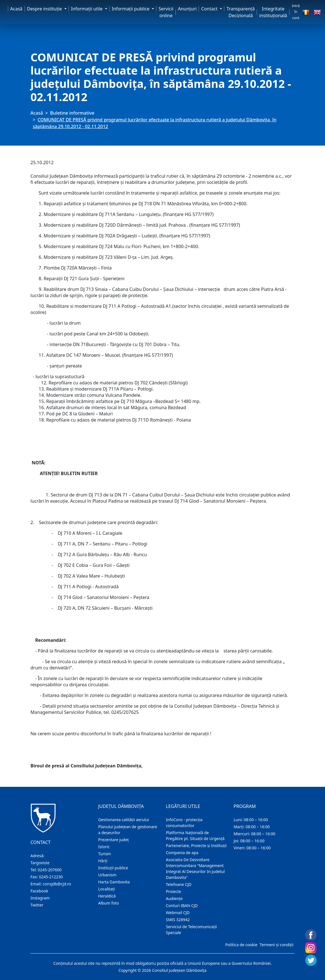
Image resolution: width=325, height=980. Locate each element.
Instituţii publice (113, 868)
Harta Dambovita (114, 882)
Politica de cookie (241, 945)
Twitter (37, 905)
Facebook (39, 891)
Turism (105, 854)
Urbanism (107, 875)
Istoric (104, 847)
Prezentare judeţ (114, 840)
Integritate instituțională (273, 12)
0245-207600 (50, 870)
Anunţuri (187, 9)
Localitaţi (106, 889)
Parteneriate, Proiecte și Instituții (196, 846)
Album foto (108, 903)
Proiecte (174, 891)
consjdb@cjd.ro (57, 884)
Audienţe (174, 898)
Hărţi (103, 861)
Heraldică (107, 896)
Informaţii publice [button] (131, 9)
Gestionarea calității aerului (124, 820)
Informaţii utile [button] (87, 9)
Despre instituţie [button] (45, 9)
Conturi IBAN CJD (182, 906)
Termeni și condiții (276, 945)
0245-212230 (51, 877)
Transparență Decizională (241, 12)
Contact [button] (210, 9)
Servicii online (166, 12)
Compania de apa (182, 853)
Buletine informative (72, 113)
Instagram (40, 898)
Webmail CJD (178, 913)
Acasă (16, 9)
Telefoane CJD (179, 884)
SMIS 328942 (178, 920)
